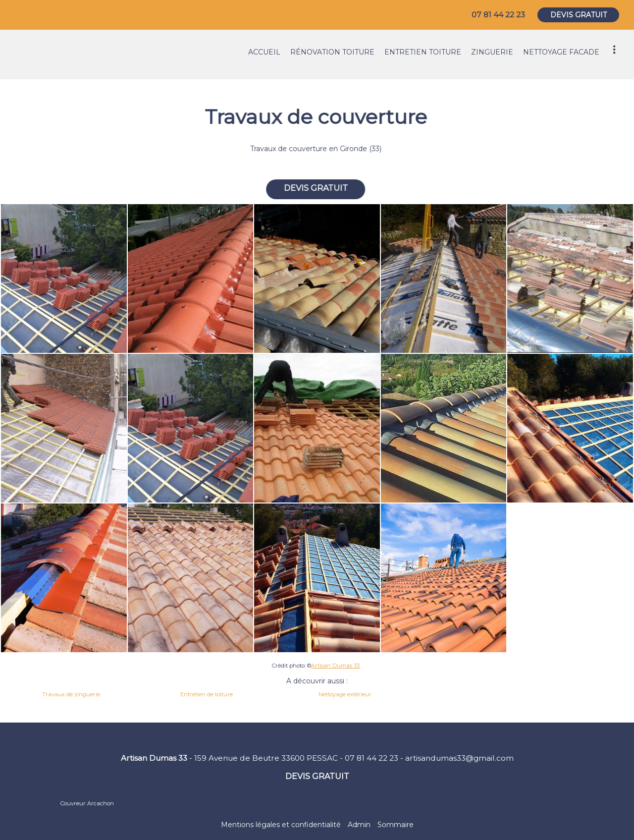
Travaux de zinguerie (71, 694)
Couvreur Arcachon (87, 803)
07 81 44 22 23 (371, 758)
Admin (359, 825)
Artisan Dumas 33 (335, 666)
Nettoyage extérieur (345, 694)
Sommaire (396, 825)
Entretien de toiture (207, 694)
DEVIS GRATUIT (579, 15)
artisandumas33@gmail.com (459, 758)
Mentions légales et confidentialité (281, 825)
